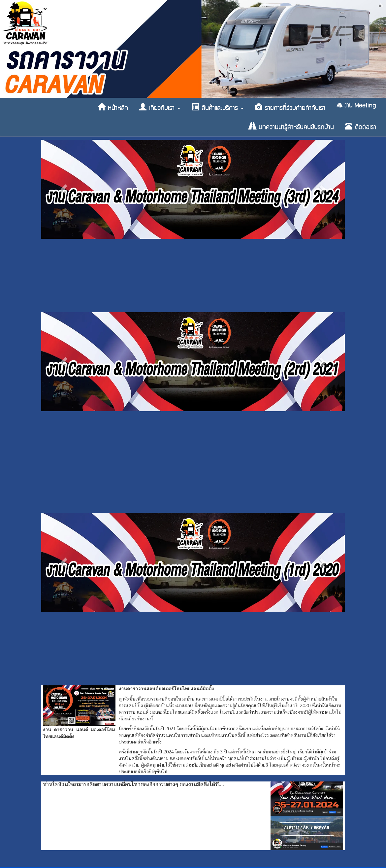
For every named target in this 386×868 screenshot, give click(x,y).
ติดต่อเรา (361, 126)
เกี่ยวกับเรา (160, 107)
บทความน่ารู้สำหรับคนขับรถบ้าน (291, 126)
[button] (64, 189)
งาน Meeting (356, 105)
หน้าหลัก (113, 107)
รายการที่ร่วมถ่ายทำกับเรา (290, 107)
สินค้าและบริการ (218, 107)
